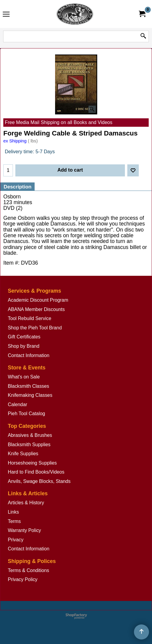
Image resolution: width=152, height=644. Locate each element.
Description (17, 187)
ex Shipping (15, 141)
